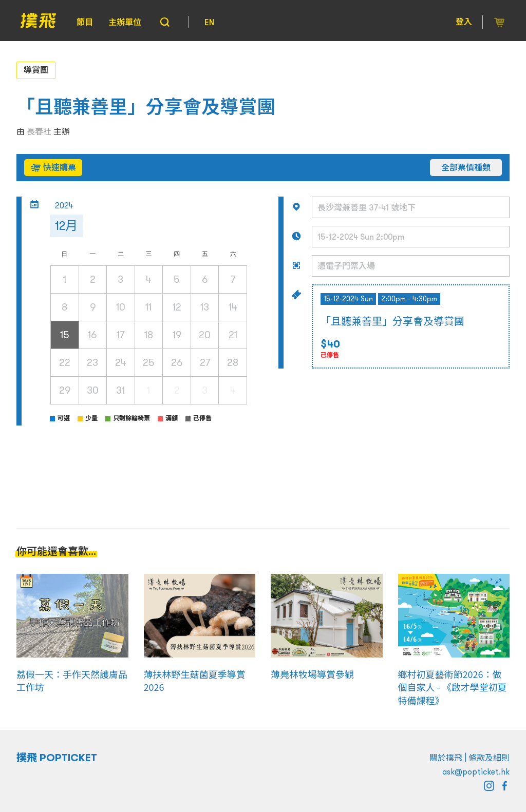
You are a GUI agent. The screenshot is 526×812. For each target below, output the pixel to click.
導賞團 (36, 70)
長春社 (39, 131)
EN (209, 22)
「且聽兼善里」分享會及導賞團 (146, 107)
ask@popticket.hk (476, 771)
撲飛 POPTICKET (57, 758)
